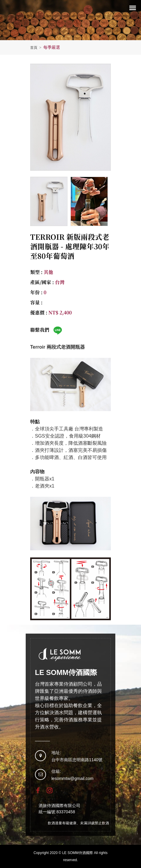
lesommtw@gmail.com (72, 778)
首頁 (36, 48)
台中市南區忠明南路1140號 (77, 760)
